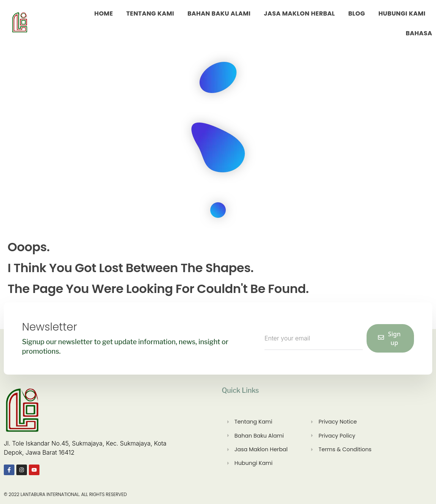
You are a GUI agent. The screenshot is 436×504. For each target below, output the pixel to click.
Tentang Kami (150, 13)
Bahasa (419, 33)
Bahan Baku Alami (219, 13)
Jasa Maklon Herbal (299, 13)
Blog (357, 13)
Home (104, 13)
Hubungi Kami (402, 13)
